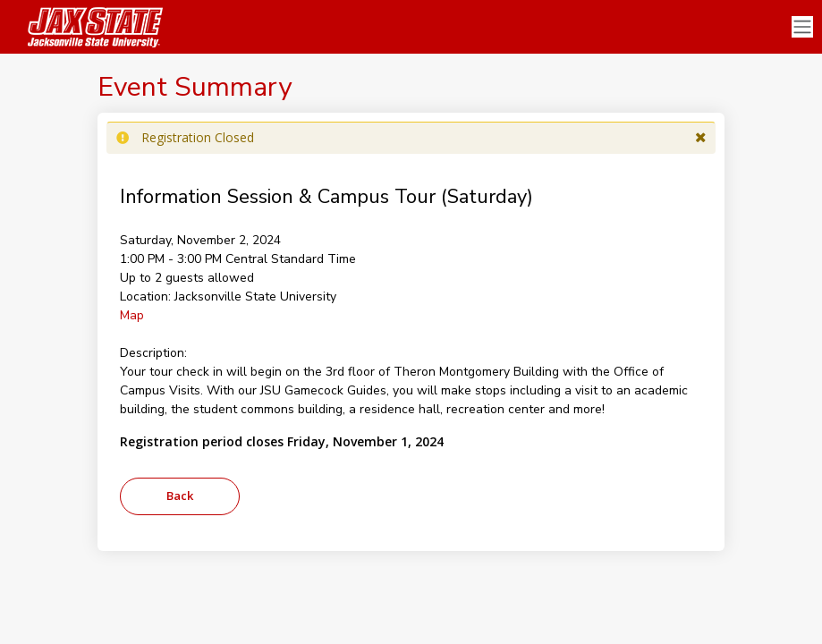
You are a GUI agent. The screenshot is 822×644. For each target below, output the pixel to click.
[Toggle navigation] (802, 27)
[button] (701, 138)
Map (132, 315)
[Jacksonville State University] (89, 27)
